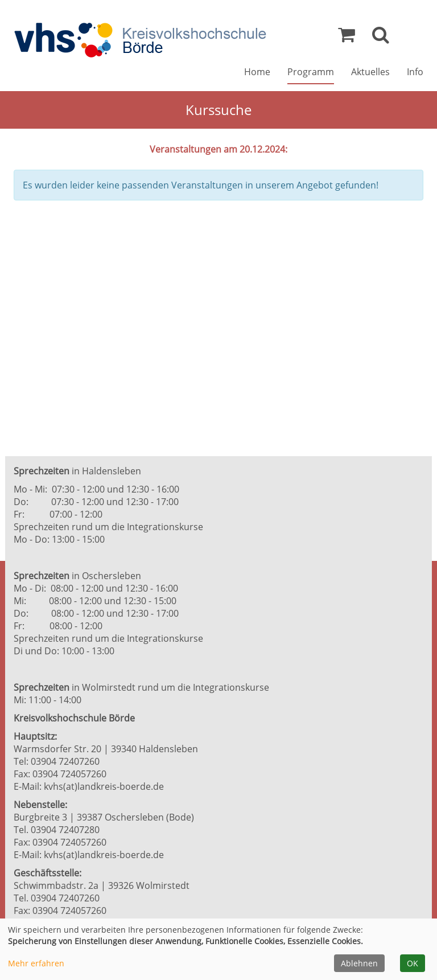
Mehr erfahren (36, 963)
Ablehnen (359, 963)
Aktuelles (370, 72)
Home (257, 72)
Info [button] (415, 72)
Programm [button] (311, 72)
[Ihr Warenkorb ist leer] (347, 38)
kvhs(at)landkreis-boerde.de (104, 786)
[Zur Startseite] (140, 40)
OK (413, 963)
